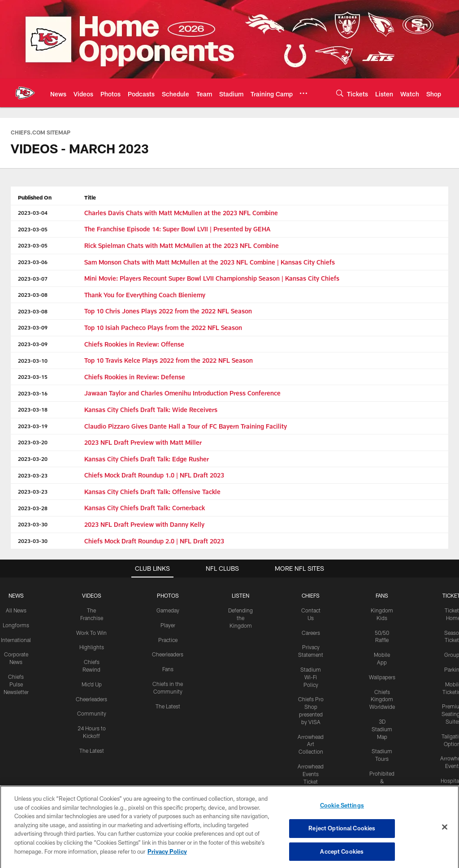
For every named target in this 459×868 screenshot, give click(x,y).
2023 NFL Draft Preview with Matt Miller (143, 442)
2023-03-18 (33, 409)
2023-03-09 (33, 327)
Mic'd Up (92, 684)
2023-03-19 (33, 426)
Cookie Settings (342, 815)
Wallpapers (382, 677)
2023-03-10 (33, 360)
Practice (168, 640)
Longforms (16, 625)
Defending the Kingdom (240, 618)
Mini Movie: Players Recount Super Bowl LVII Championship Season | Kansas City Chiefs (212, 278)
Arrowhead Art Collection (311, 744)
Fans (168, 669)
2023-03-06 (33, 262)
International (16, 640)
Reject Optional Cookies (342, 837)
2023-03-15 (33, 377)
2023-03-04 (33, 213)
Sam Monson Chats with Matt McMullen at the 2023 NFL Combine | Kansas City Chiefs (210, 262)
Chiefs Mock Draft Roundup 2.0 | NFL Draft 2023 (154, 541)
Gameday (168, 610)
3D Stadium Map (382, 729)
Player (168, 625)
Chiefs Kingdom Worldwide (382, 699)
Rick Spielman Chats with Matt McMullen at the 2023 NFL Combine (182, 245)
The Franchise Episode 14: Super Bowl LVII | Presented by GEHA (177, 229)
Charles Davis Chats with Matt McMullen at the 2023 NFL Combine (181, 213)
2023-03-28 (33, 508)
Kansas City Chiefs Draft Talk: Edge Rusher (147, 459)
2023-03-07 (33, 278)
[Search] (340, 93)
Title (90, 197)
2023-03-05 (33, 229)
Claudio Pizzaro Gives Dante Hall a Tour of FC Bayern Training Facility (186, 426)
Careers (311, 633)
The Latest (92, 751)
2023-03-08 (33, 295)
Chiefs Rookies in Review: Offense (134, 344)
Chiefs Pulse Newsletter (16, 684)
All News (16, 610)
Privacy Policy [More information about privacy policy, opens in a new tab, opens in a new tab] (167, 860)
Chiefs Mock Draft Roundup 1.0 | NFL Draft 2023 (154, 475)
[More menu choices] (303, 93)
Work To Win (91, 633)
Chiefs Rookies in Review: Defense (135, 377)
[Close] (445, 836)
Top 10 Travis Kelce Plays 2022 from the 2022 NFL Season (169, 360)
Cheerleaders (91, 699)
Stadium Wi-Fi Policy (311, 677)
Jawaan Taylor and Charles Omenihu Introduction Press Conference (182, 393)
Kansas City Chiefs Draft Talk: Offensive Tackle (152, 492)
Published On (35, 197)
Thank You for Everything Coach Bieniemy (145, 295)
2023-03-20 (33, 442)
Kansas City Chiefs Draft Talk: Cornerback (145, 508)
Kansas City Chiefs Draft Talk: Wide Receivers (151, 410)
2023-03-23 (33, 475)
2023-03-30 (33, 524)
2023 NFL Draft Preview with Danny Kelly (144, 524)
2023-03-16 (33, 393)
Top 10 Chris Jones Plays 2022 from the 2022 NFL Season (168, 311)
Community (92, 713)
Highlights (92, 647)
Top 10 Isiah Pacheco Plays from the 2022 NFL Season (163, 328)
